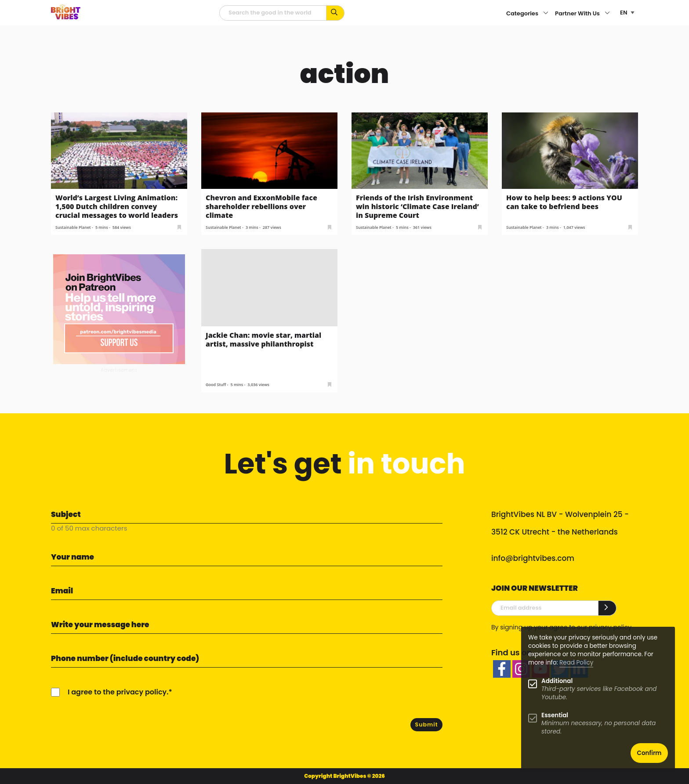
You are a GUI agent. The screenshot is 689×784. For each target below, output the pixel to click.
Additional (557, 681)
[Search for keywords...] (335, 13)
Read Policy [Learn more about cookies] (576, 663)
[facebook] (502, 669)
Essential (555, 715)
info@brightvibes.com (533, 558)
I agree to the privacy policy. (118, 692)
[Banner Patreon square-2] (119, 309)
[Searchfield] (273, 13)
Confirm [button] (649, 753)
